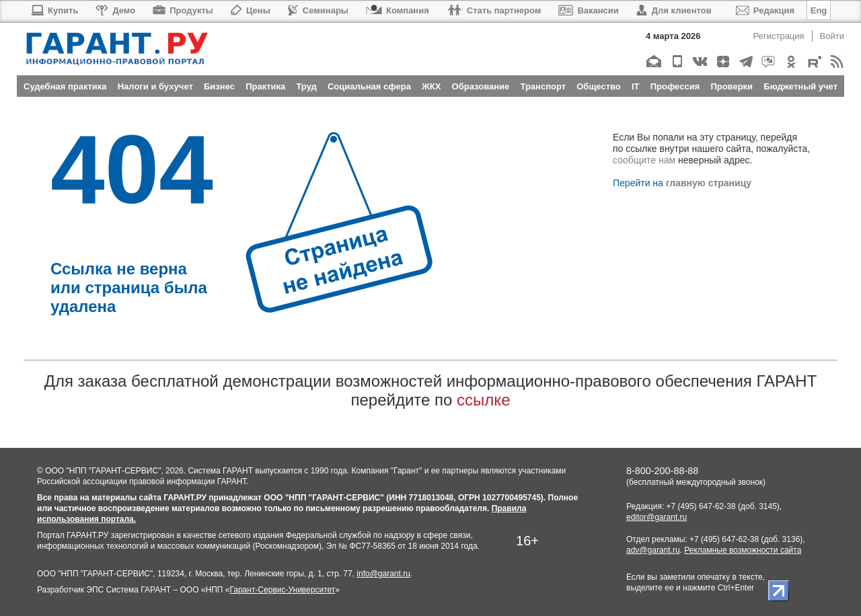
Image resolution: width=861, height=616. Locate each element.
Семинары (318, 10)
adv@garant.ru (653, 550)
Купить (54, 10)
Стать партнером (494, 10)
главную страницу (709, 183)
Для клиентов (674, 10)
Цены (251, 10)
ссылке (483, 400)
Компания (398, 10)
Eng (819, 10)
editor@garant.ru (657, 517)
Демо (115, 10)
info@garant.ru (383, 574)
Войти (832, 36)
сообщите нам (644, 160)
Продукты (183, 10)
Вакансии (588, 10)
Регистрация (779, 36)
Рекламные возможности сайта (743, 550)
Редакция (765, 10)
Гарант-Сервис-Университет (282, 590)
